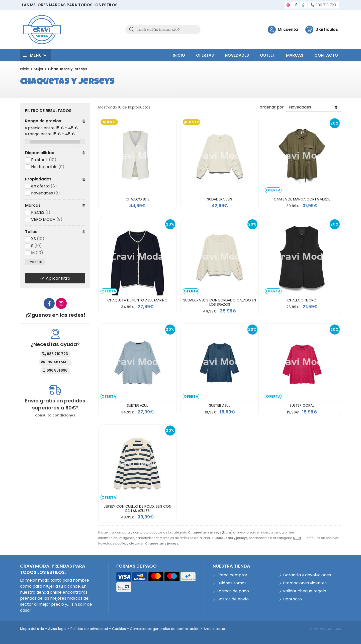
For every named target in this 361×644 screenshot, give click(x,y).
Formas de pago (233, 591)
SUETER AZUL (137, 405)
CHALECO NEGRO (302, 300)
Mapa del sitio (32, 629)
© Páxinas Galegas (325, 629)
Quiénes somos (232, 583)
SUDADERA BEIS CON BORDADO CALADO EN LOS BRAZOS (220, 302)
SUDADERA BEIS (220, 199)
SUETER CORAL (302, 405)
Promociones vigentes (305, 583)
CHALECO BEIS (138, 199)
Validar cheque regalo (304, 591)
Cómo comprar (232, 575)
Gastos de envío (233, 599)
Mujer (297, 538)
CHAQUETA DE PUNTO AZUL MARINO (137, 300)
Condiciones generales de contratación (165, 629)
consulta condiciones (55, 415)
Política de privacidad (89, 629)
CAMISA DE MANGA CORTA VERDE (302, 199)
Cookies (119, 629)
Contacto (292, 599)
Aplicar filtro (58, 278)
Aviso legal (57, 629)
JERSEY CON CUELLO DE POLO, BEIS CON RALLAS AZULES (138, 509)
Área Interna (214, 629)
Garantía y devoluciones (307, 575)
